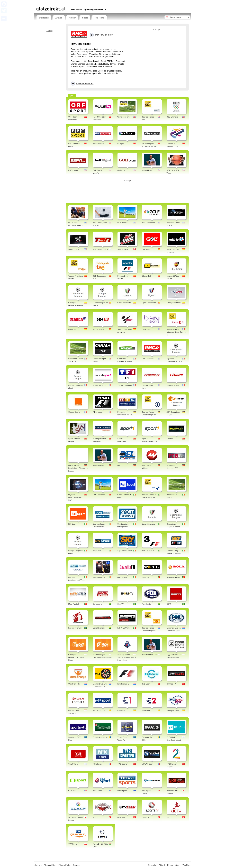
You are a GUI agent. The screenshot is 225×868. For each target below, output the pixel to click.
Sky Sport (97, 551)
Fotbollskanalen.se (100, 737)
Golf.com (121, 170)
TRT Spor (97, 817)
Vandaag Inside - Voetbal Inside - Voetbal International (127, 657)
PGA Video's (122, 223)
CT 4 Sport (73, 791)
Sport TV (146, 577)
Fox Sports (146, 604)
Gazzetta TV (122, 577)
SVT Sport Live (99, 711)
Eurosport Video (173, 711)
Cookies (77, 865)
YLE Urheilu (73, 764)
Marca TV (72, 329)
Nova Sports (122, 791)
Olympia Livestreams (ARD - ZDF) (76, 497)
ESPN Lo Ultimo (124, 628)
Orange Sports (74, 412)
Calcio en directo (124, 303)
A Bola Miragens (173, 577)
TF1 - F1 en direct (125, 385)
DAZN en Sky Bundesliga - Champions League (78, 468)
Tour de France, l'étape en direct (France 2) (176, 332)
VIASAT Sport (148, 764)
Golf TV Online (99, 495)
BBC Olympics (172, 117)
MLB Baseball (99, 465)
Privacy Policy (65, 865)
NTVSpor (121, 817)
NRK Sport (97, 764)
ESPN (169, 604)
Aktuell (59, 18)
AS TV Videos (99, 329)
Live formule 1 (123, 684)
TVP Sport (73, 844)
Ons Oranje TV (74, 684)
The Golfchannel (149, 223)
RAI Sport (72, 524)
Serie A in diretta (149, 524)
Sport (85, 18)
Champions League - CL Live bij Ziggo (76, 657)
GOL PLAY (146, 249)
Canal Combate (99, 628)
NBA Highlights (99, 577)
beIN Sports (147, 329)
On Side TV (171, 684)
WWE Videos (74, 249)
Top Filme (99, 18)
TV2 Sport (146, 684)
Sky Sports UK (99, 144)
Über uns (38, 865)
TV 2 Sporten (123, 764)
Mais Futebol (74, 604)
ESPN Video (73, 170)
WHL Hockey (123, 249)
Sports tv (146, 817)
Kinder (72, 18)
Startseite (44, 18)
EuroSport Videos (174, 303)
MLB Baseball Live (149, 655)
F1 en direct (98, 412)
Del (119, 465)
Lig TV (169, 817)
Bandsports (98, 604)
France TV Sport (100, 385)
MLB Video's (147, 170)
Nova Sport (97, 791)
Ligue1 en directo (149, 303)
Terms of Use (50, 865)
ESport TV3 (147, 276)
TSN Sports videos (100, 249)
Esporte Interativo (75, 628)
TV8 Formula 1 (148, 551)
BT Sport (121, 144)
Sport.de (170, 439)
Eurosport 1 (122, 711)
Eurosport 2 (147, 711)
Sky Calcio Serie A (125, 551)
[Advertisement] (75, 3)
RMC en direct (148, 359)
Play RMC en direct (85, 83)
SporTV (121, 604)
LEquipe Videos (173, 385)
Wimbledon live (124, 117)
